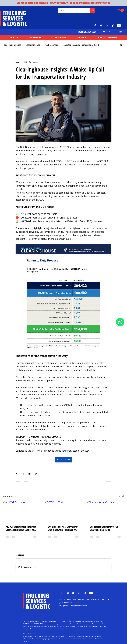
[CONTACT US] (106, 32)
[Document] (120, 322)
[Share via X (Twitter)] (23, 474)
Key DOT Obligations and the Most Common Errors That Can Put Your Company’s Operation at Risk (21, 528)
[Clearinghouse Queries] (106, 512)
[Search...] (72, 11)
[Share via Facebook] (17, 474)
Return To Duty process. (53, 3)
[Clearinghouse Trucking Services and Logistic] (61, 593)
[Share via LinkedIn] (29, 474)
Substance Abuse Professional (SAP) (81, 45)
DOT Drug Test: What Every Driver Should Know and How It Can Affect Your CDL (63, 528)
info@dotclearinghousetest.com (73, 606)
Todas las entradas (12, 45)
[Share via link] (36, 474)
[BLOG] (120, 32)
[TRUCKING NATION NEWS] (87, 32)
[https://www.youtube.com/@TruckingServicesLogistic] (119, 25)
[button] (120, 10)
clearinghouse (33, 45)
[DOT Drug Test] (64, 512)
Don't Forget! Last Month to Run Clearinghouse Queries (104, 528)
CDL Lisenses (52, 45)
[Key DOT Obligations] (21, 512)
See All (121, 496)
